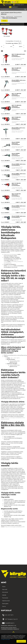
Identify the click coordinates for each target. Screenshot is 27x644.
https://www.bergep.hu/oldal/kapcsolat (15, 527)
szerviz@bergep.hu (22, 355)
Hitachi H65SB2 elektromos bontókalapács (16, 155)
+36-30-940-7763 (15, 361)
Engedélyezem (21, 641)
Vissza (4, 21)
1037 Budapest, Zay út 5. (19, 5)
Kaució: (3, 65)
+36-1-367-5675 (15, 358)
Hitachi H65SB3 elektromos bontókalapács (16, 143)
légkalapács (10, 266)
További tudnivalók (5, 639)
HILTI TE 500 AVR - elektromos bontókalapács (16, 195)
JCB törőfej (14, 261)
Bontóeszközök (18, 17)
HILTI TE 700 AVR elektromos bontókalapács (16, 184)
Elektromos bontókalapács (11, 254)
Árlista (4, 587)
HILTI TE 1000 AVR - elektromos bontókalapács (17, 106)
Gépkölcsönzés (9, 17)
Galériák (4, 595)
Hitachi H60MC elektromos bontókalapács (19, 174)
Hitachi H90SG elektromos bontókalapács (19, 81)
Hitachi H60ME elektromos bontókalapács (19, 165)
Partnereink (5, 598)
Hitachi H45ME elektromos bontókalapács (19, 206)
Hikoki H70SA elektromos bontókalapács (18, 128)
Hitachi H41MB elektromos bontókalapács (19, 217)
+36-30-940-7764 (15, 365)
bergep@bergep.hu (14, 7)
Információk (5, 592)
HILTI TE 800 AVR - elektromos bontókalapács (16, 118)
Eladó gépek (5, 604)
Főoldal (3, 17)
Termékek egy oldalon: (12, 43)
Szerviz (4, 606)
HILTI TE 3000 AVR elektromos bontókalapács (16, 69)
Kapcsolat (5, 589)
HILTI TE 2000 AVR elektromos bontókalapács (16, 95)
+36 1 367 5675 (7, 5)
